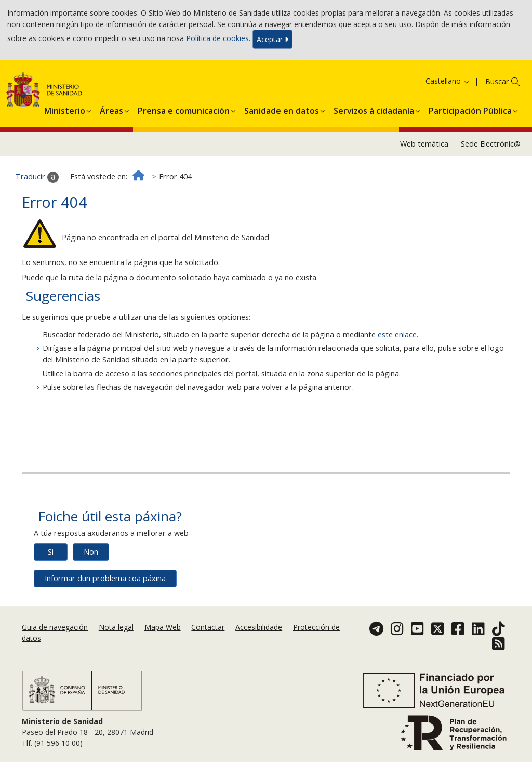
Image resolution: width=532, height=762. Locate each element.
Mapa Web (163, 627)
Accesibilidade (259, 627)
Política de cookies (217, 38)
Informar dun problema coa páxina (105, 578)
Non (91, 552)
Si (51, 552)
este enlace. (398, 334)
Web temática (424, 144)
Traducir (37, 177)
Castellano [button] (448, 81)
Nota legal (116, 627)
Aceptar (272, 39)
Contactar (208, 627)
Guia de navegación (55, 627)
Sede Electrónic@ (491, 144)
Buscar (497, 81)
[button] (65, 109)
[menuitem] (65, 109)
